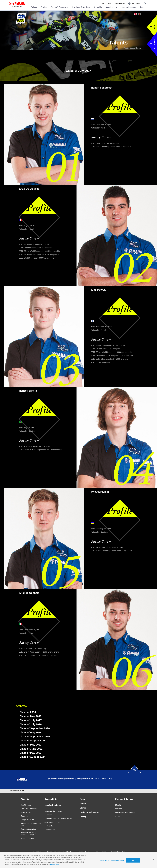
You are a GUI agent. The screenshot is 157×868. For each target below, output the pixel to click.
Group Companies (28, 838)
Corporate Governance (53, 811)
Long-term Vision (27, 820)
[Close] (153, 860)
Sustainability (111, 7)
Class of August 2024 (32, 757)
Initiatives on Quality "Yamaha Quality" (29, 834)
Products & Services (81, 7)
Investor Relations (129, 7)
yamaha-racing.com (89, 778)
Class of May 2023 (31, 753)
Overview (24, 816)
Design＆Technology (60, 7)
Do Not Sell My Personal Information (112, 860)
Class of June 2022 (31, 749)
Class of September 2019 (35, 737)
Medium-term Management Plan (31, 824)
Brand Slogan (26, 812)
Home (102, 3)
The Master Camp (105, 778)
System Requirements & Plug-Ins (60, 852)
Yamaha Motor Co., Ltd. (17, 791)
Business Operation (28, 829)
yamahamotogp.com (73, 778)
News (110, 3)
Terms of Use (36, 852)
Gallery (34, 7)
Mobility (118, 805)
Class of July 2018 (31, 724)
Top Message (26, 805)
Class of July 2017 (31, 720)
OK (133, 860)
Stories (44, 7)
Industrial (119, 809)
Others (118, 816)
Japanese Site (120, 3)
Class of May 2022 (31, 745)
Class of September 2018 (35, 728)
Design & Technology (89, 812)
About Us (98, 7)
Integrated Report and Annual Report (58, 819)
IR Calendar (49, 826)
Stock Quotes (50, 830)
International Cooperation (125, 812)
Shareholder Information (54, 822)
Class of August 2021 (32, 741)
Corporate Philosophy (29, 809)
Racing (143, 7)
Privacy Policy (84, 852)
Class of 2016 (28, 712)
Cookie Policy (100, 852)
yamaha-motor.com (56, 778)
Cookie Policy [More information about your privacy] (55, 864)
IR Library (48, 815)
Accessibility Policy (119, 852)
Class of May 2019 (31, 732)
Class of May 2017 (31, 716)
